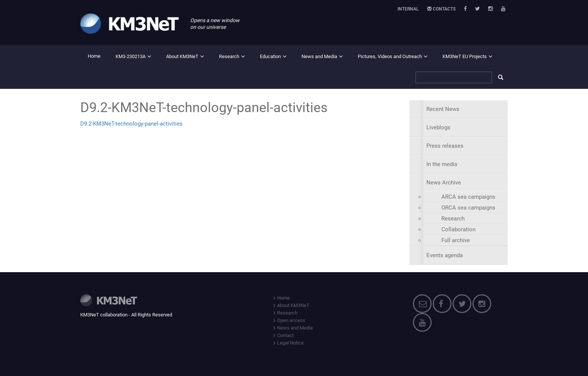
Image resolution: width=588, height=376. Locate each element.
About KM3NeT (182, 56)
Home (94, 56)
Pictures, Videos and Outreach (390, 56)
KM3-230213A (130, 56)
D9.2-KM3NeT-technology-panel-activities (131, 124)
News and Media (319, 56)
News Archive (444, 183)
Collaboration (458, 229)
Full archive (456, 240)
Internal (408, 9)
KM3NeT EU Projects (465, 56)
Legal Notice (288, 343)
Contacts (441, 9)
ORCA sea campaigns (468, 208)
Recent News (443, 109)
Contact (283, 335)
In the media (442, 164)
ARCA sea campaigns (468, 197)
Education (270, 56)
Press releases (445, 146)
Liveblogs (438, 127)
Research (229, 56)
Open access (289, 320)
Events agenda (445, 255)
